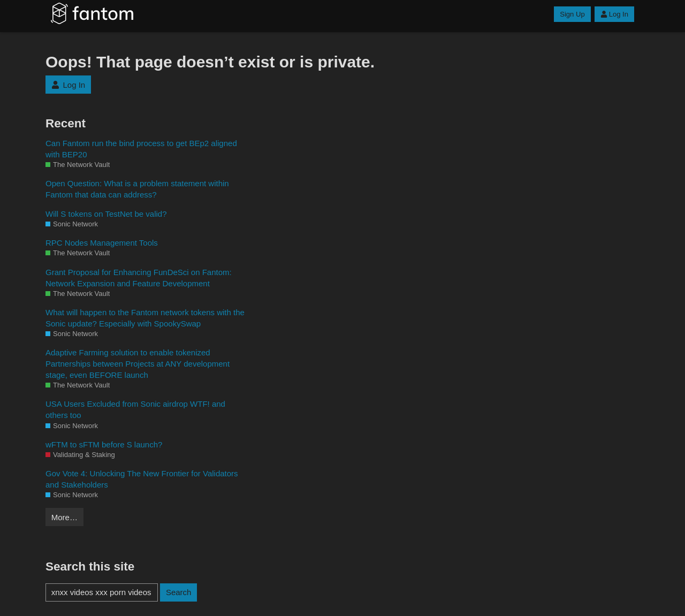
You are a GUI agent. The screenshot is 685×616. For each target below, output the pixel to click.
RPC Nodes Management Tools (102, 243)
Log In (614, 14)
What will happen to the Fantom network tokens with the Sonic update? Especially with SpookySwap (145, 318)
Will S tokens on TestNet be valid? (106, 214)
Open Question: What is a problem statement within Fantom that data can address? (137, 189)
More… (64, 517)
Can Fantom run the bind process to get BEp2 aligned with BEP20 (141, 149)
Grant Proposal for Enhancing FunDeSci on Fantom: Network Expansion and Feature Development (139, 278)
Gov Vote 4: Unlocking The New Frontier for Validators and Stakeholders (142, 479)
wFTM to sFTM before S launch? (104, 444)
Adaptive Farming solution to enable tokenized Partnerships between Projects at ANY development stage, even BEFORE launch (138, 364)
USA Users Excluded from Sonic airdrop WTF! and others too (135, 409)
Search (179, 592)
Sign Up (572, 14)
